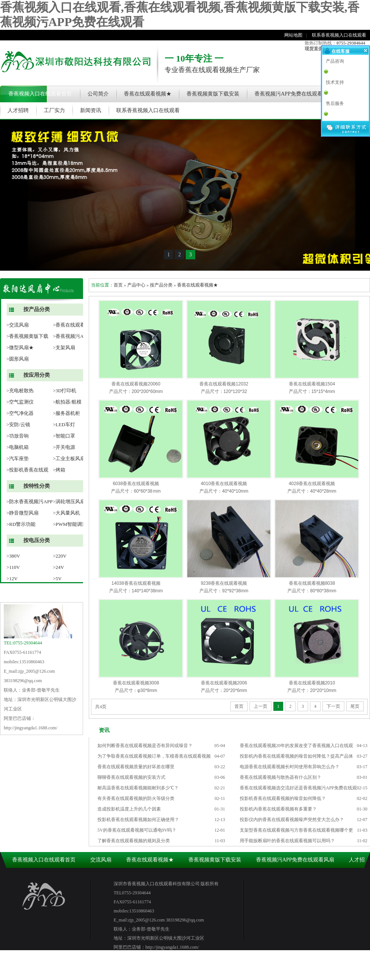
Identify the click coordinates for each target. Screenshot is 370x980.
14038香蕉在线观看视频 (136, 583)
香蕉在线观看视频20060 (136, 384)
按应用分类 (37, 375)
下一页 (333, 706)
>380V (13, 556)
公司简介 (98, 94)
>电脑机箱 (18, 447)
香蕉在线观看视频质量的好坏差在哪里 (136, 767)
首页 (118, 285)
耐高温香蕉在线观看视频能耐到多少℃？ (138, 788)
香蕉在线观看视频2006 (224, 683)
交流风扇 (101, 860)
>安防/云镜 (18, 425)
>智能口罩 (64, 436)
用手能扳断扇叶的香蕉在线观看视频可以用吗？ (287, 841)
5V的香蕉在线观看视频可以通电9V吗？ (137, 830)
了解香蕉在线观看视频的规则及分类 (134, 841)
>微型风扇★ (20, 347)
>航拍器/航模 (67, 402)
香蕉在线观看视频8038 (312, 583)
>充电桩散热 (20, 391)
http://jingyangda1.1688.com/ (31, 728)
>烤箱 (59, 470)
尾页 (355, 706)
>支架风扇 (64, 347)
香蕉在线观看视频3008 (136, 683)
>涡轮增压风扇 (69, 502)
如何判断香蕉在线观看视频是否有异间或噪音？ (145, 746)
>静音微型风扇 (22, 513)
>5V (57, 579)
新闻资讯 (91, 110)
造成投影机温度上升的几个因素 (129, 809)
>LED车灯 (64, 425)
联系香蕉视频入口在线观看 (339, 35)
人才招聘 (18, 110)
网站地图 (293, 35)
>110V (13, 567)
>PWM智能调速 (70, 524)
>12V (12, 579)
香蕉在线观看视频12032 (224, 384)
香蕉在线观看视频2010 (312, 683)
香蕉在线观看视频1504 (312, 384)
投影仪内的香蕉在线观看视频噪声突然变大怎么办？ (292, 820)
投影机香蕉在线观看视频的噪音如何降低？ (283, 798)
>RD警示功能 (21, 524)
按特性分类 (37, 486)
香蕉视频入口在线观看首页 (40, 94)
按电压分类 (37, 540)
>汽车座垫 (18, 458)
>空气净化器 (20, 413)
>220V (60, 556)
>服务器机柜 (66, 413)
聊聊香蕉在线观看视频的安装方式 (131, 777)
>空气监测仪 (20, 402)
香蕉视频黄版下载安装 (213, 94)
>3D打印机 (65, 391)
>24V (59, 567)
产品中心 (136, 285)
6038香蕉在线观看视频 (136, 484)
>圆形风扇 (18, 359)
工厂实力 (54, 110)
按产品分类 (37, 309)
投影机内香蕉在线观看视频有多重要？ (278, 809)
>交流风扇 (18, 325)
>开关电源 (64, 447)
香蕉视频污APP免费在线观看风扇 (294, 94)
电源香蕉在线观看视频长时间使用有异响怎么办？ (290, 767)
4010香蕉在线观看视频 (224, 484)
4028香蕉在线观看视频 (312, 484)
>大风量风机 (66, 513)
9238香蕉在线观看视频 (224, 583)
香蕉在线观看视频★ (148, 94)
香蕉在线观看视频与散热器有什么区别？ (281, 777)
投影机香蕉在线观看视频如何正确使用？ (138, 820)
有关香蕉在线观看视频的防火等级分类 (136, 798)
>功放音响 (18, 436)
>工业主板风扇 (69, 458)
